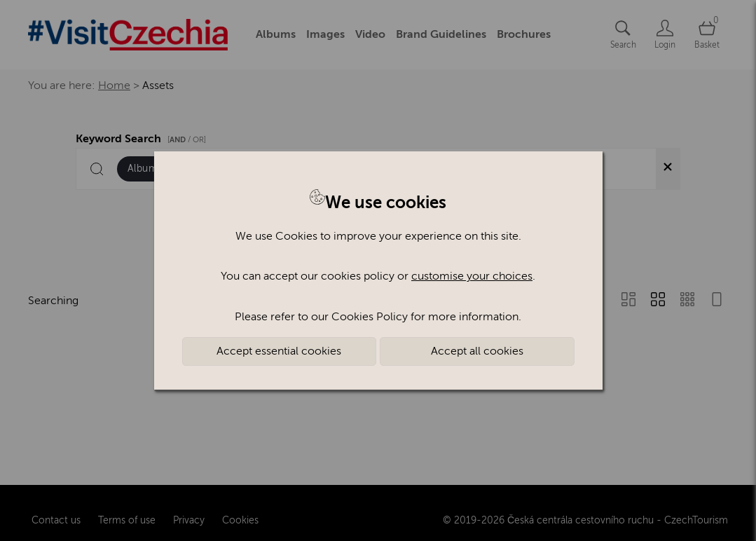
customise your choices (472, 276)
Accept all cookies (477, 351)
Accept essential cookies (279, 351)
